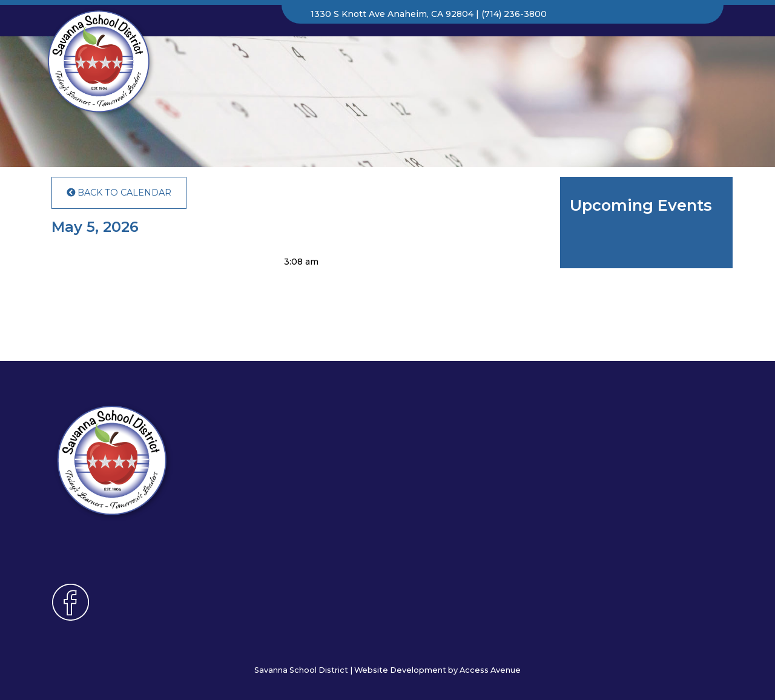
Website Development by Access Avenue (437, 670)
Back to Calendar (119, 193)
